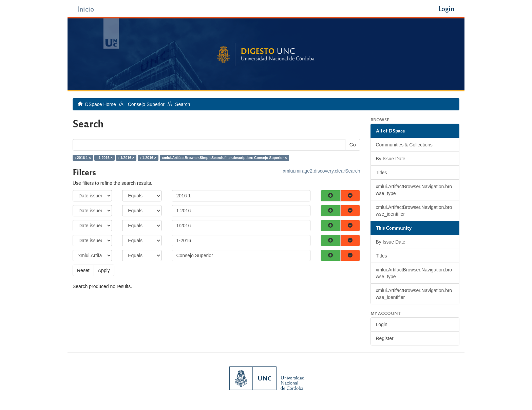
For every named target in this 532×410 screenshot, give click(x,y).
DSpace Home (101, 104)
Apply (104, 270)
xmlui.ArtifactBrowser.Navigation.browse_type (414, 190)
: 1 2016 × (104, 158)
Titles (382, 173)
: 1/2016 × (126, 158)
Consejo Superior (146, 104)
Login (382, 324)
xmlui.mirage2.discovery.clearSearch (322, 171)
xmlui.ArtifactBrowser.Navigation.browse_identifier (414, 211)
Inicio (85, 9)
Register (385, 338)
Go (353, 145)
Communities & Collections (404, 145)
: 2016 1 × (83, 158)
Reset (83, 270)
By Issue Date (391, 159)
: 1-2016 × (148, 158)
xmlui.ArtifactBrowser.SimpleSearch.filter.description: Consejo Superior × (224, 158)
